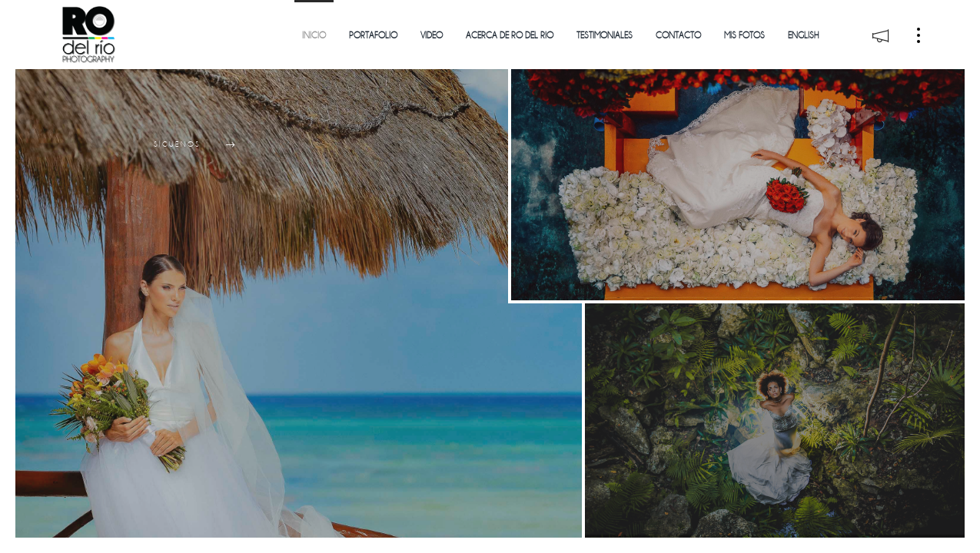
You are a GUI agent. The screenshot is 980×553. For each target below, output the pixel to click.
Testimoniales (605, 36)
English (803, 36)
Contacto (678, 36)
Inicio (314, 36)
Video (432, 36)
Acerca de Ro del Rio (510, 36)
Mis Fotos (744, 36)
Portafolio (373, 36)
